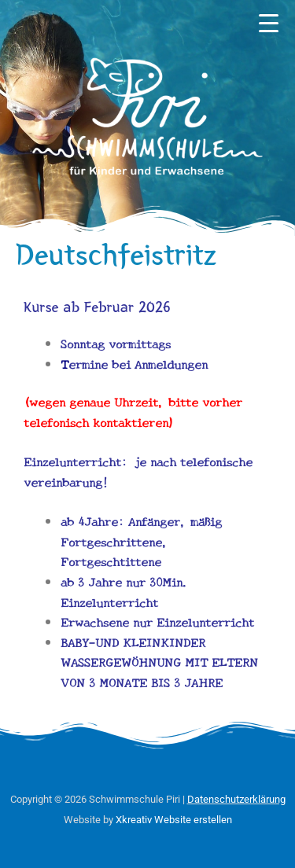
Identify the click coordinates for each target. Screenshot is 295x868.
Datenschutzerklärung (236, 799)
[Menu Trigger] (268, 24)
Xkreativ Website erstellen (174, 820)
